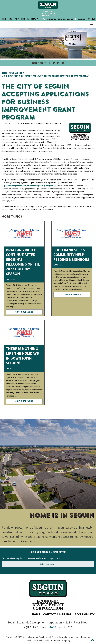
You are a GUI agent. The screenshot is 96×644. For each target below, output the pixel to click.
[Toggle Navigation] (92, 24)
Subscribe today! (48, 564)
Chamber (25, 19)
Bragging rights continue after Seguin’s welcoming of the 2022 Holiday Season (23, 262)
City (10, 19)
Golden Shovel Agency (60, 640)
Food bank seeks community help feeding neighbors (71, 255)
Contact (35, 19)
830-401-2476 (58, 19)
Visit (17, 19)
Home (4, 19)
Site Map (65, 614)
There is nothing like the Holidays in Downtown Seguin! (22, 356)
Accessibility (85, 614)
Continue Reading (24, 312)
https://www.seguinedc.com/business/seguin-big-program (28, 186)
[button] (4, 482)
